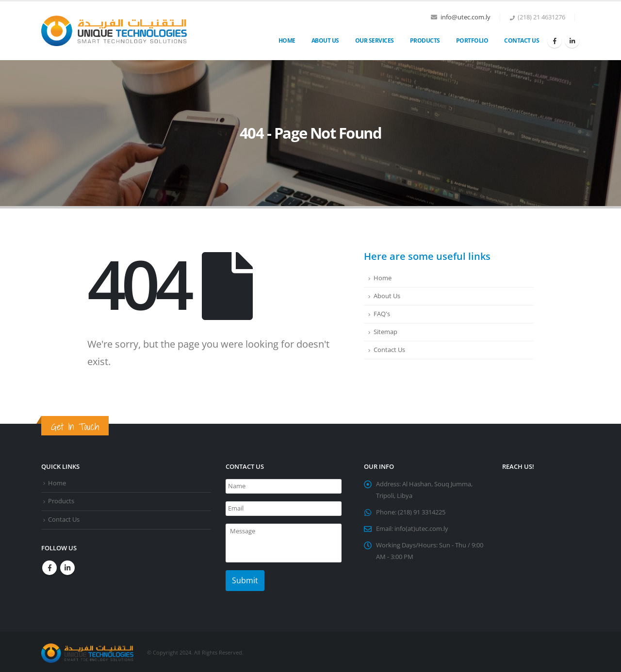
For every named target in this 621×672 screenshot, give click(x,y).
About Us (325, 40)
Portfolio (472, 40)
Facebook (49, 568)
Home (287, 40)
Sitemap (385, 332)
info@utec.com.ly (466, 17)
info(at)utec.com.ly (421, 529)
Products (425, 40)
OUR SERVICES (375, 40)
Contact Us (522, 40)
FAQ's (382, 314)
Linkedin (67, 568)
